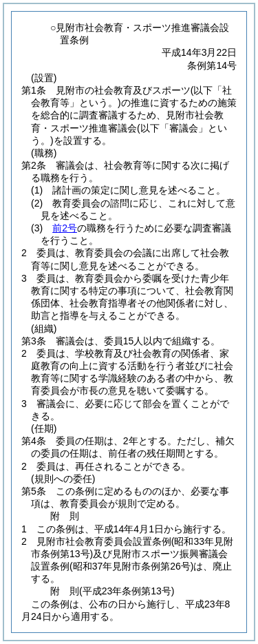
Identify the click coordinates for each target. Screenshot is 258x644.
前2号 (65, 228)
